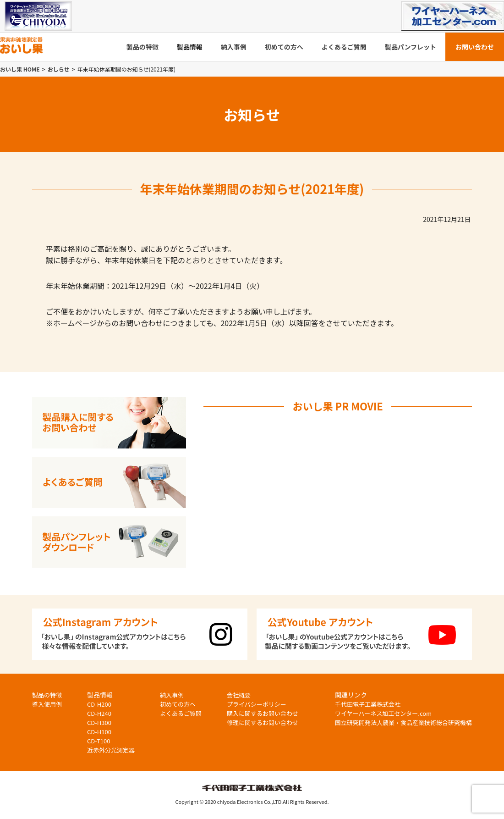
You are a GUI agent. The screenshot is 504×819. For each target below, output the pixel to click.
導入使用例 (47, 704)
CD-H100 (99, 732)
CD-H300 (99, 722)
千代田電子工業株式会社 (368, 704)
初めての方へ (284, 47)
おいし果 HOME (20, 69)
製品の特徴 (142, 47)
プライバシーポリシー (257, 704)
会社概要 (239, 695)
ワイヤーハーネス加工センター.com (383, 713)
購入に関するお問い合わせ (263, 713)
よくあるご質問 (344, 47)
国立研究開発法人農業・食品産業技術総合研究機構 (403, 722)
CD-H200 (99, 704)
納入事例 (234, 47)
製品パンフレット (411, 47)
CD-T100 (99, 741)
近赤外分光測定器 (111, 750)
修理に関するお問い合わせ (263, 722)
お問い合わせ (475, 47)
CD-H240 (99, 713)
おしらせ (59, 69)
